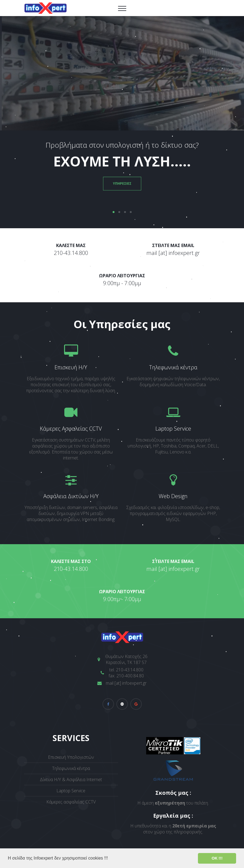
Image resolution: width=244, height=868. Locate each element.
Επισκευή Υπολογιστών (71, 757)
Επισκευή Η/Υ (71, 367)
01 (114, 212)
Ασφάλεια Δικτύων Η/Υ (71, 496)
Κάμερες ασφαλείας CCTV (71, 802)
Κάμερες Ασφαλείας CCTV (71, 429)
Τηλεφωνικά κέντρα (173, 367)
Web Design (173, 496)
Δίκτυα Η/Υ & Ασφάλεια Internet (71, 779)
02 (119, 212)
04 (131, 212)
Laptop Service (173, 429)
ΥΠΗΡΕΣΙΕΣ (122, 186)
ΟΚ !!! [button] (217, 858)
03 (125, 212)
